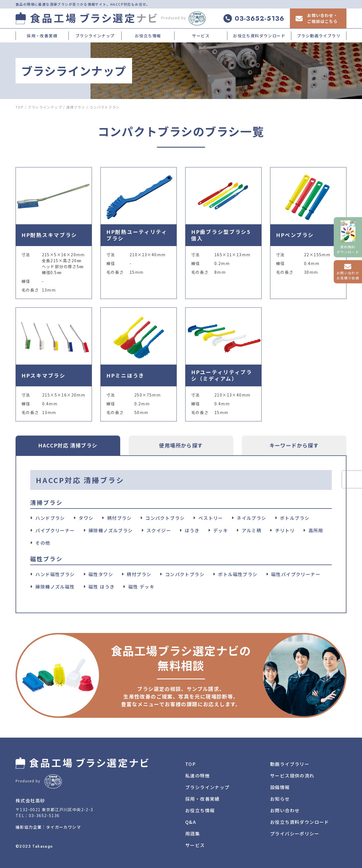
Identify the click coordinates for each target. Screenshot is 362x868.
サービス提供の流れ (292, 776)
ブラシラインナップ (95, 36)
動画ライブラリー (290, 764)
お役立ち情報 (148, 36)
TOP (190, 764)
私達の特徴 (198, 776)
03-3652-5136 (44, 815)
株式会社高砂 (30, 800)
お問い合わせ (285, 810)
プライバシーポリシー (295, 833)
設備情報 (280, 787)
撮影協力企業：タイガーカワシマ (48, 827)
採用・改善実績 (42, 36)
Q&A (191, 822)
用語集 (193, 833)
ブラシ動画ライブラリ (319, 36)
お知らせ (280, 799)
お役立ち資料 (300, 822)
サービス (201, 36)
